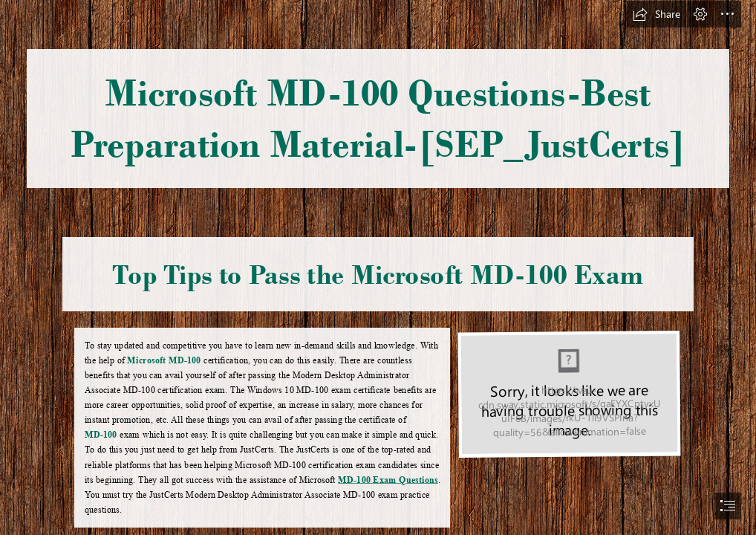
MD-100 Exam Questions (388, 479)
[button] (656, 14)
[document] (378, 267)
